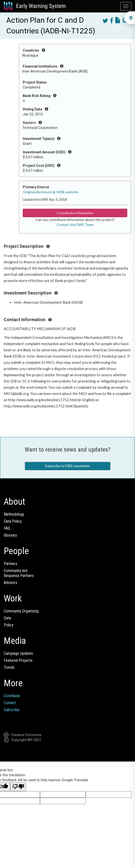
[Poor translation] (18, 787)
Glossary (10, 535)
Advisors (10, 583)
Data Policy (13, 521)
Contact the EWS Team (75, 225)
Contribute (12, 696)
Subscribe (12, 710)
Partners (10, 564)
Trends (9, 667)
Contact (10, 703)
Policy (9, 625)
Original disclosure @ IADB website (50, 192)
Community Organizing (21, 611)
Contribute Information (75, 213)
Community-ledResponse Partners (19, 573)
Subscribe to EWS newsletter (67, 466)
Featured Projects (18, 660)
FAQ (7, 528)
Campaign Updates (18, 653)
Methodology (14, 514)
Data (7, 618)
